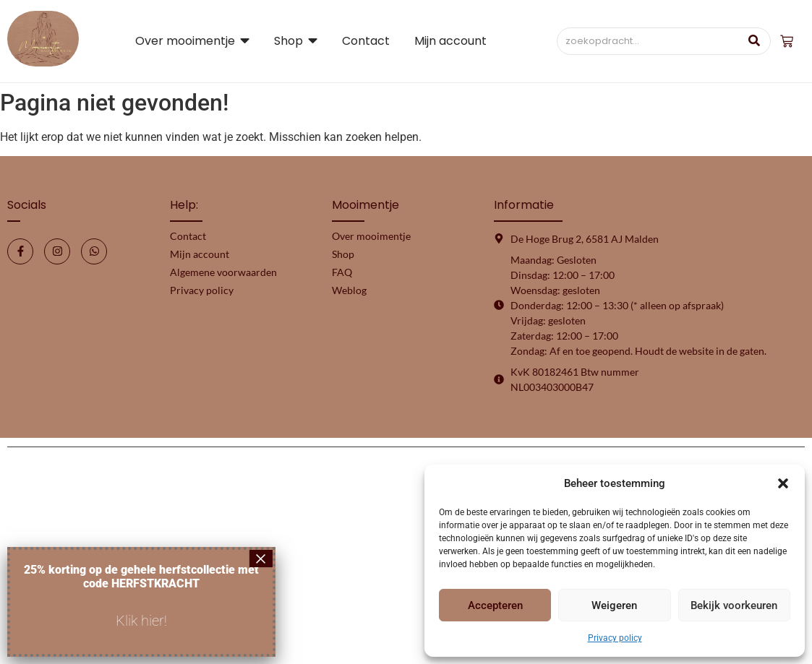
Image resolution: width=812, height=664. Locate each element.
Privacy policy (615, 638)
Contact (188, 236)
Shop (343, 254)
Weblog (349, 290)
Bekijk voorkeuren (734, 605)
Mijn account (200, 254)
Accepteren (495, 605)
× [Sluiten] (261, 559)
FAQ (342, 272)
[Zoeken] (649, 41)
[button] (783, 483)
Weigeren (614, 605)
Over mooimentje (371, 236)
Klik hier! (141, 621)
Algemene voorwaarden (223, 272)
